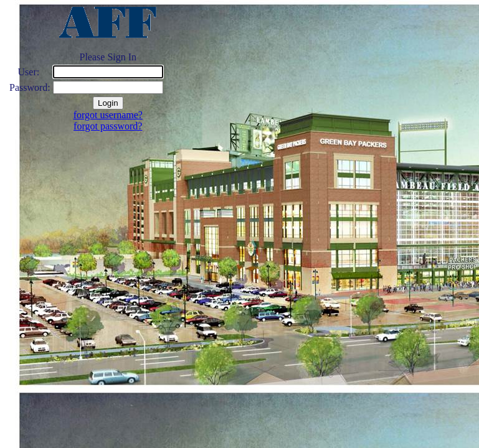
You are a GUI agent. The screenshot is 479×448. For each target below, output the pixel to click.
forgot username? (108, 115)
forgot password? (108, 126)
